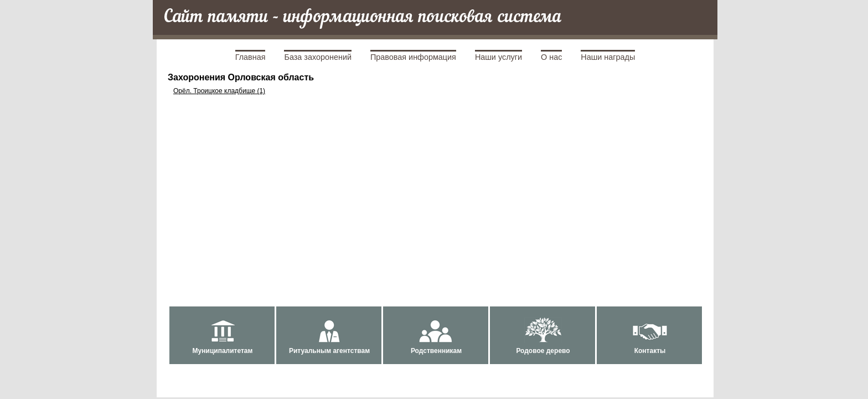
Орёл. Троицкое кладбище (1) (219, 91)
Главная (250, 57)
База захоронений (318, 57)
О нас (551, 57)
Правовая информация (413, 57)
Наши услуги (498, 57)
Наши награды (608, 57)
